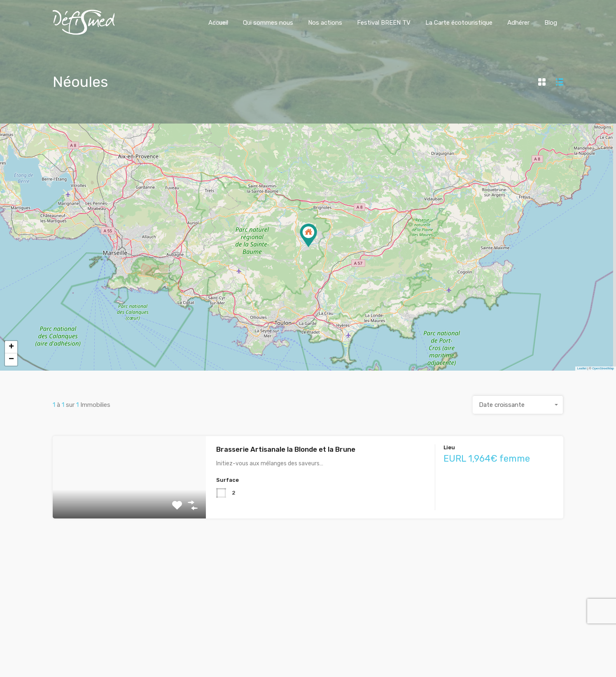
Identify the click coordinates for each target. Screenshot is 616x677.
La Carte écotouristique (459, 23)
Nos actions (325, 23)
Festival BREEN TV (384, 23)
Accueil (218, 23)
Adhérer (518, 23)
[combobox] (518, 405)
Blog (551, 23)
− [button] (11, 360)
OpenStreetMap (603, 368)
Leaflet (582, 368)
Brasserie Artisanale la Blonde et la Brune (286, 449)
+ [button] (11, 347)
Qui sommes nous (268, 23)
